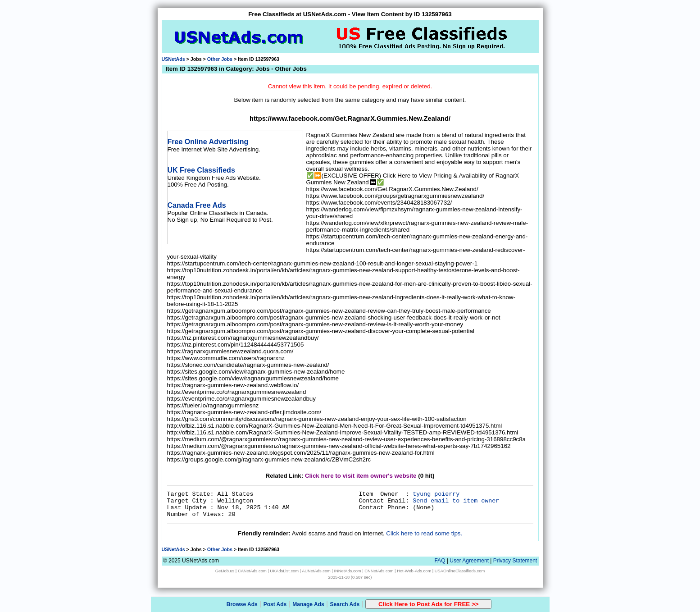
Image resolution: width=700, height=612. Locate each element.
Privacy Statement (515, 561)
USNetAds (173, 59)
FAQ (440, 561)
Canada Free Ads (197, 205)
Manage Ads (308, 604)
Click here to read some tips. (424, 533)
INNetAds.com (348, 571)
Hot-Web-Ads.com (414, 571)
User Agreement (469, 561)
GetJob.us (225, 571)
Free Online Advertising (208, 142)
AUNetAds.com (316, 571)
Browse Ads (242, 604)
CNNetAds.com (379, 571)
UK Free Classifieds (201, 170)
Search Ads (345, 604)
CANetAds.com (252, 571)
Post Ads (275, 604)
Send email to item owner (456, 501)
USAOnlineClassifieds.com (460, 571)
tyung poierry (436, 494)
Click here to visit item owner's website (361, 476)
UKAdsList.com (284, 571)
